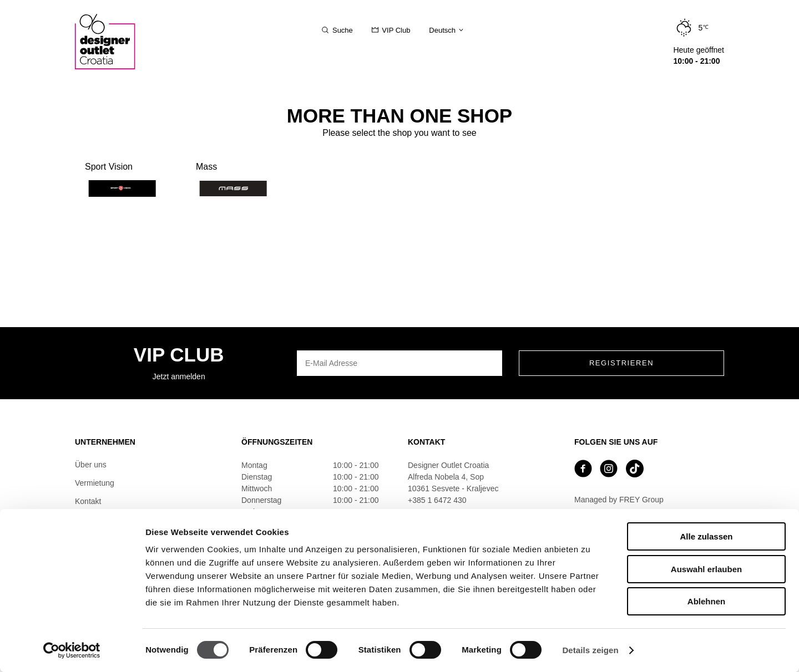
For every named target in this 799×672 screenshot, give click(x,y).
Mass (231, 179)
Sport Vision (120, 179)
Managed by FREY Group (619, 500)
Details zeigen (590, 650)
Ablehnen (706, 601)
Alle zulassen (706, 536)
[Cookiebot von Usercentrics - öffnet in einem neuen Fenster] (72, 650)
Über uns (91, 465)
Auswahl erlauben (706, 569)
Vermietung (95, 483)
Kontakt (88, 501)
